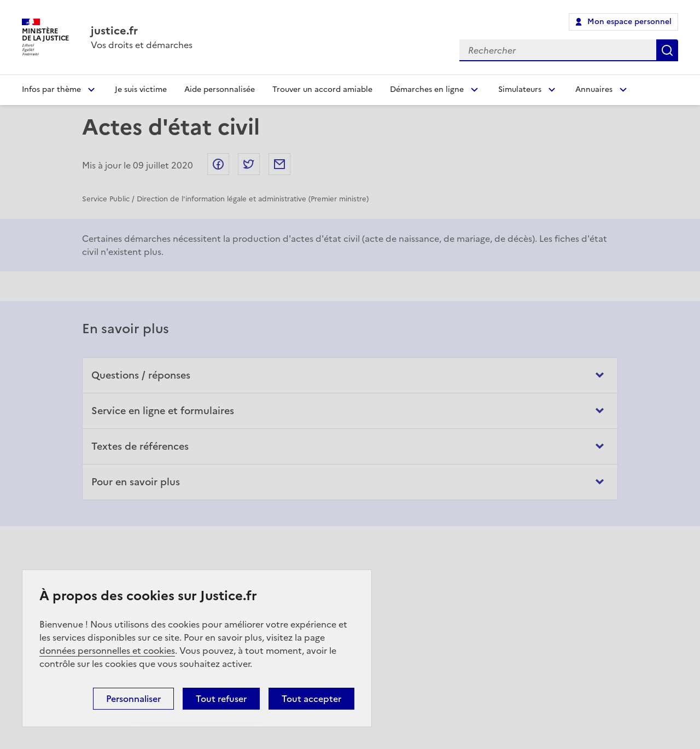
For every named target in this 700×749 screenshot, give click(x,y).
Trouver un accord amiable (322, 89)
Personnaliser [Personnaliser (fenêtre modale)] (133, 699)
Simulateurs (520, 89)
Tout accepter (311, 699)
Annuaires (594, 89)
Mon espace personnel (629, 22)
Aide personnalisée (220, 89)
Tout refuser (221, 699)
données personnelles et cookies (107, 651)
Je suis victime (141, 89)
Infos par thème (51, 89)
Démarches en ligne (427, 89)
